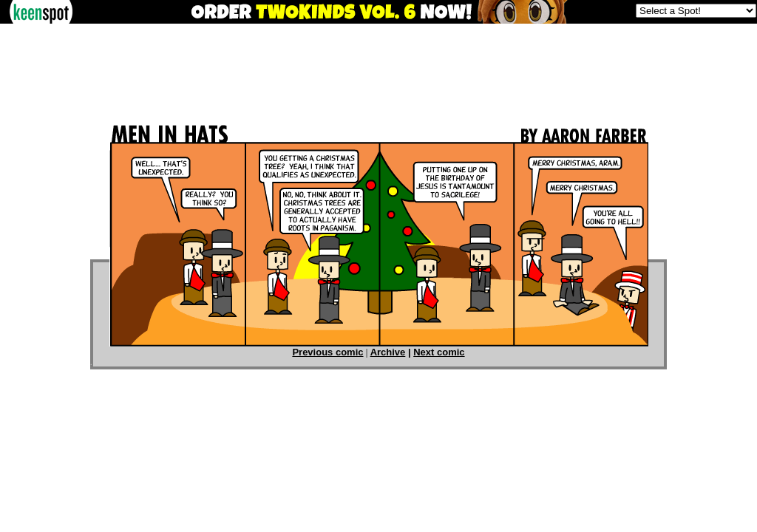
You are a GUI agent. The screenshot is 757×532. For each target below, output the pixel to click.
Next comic (439, 352)
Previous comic (327, 352)
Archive (388, 352)
